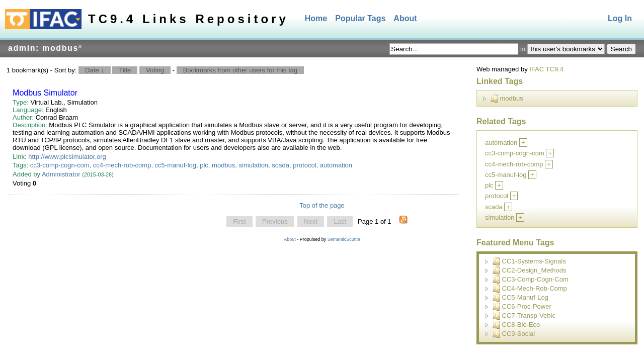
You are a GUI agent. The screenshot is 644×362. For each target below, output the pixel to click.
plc (204, 165)
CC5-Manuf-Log (521, 298)
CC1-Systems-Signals (529, 261)
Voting (155, 70)
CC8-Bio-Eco (516, 325)
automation (336, 165)
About (405, 18)
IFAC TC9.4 (546, 69)
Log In (620, 18)
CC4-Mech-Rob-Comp (530, 289)
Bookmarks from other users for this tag (240, 70)
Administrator (61, 174)
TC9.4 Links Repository (188, 19)
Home (316, 18)
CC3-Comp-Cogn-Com (531, 280)
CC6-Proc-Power (522, 307)
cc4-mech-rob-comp (122, 165)
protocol (304, 165)
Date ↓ (95, 70)
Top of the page (322, 205)
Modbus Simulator (45, 93)
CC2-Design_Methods (530, 270)
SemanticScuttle (344, 239)
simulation (254, 165)
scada (280, 165)
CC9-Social (514, 334)
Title (125, 70)
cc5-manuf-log (176, 165)
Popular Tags (360, 18)
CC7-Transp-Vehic (524, 316)
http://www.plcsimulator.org (67, 157)
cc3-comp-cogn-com (60, 165)
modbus (223, 165)
